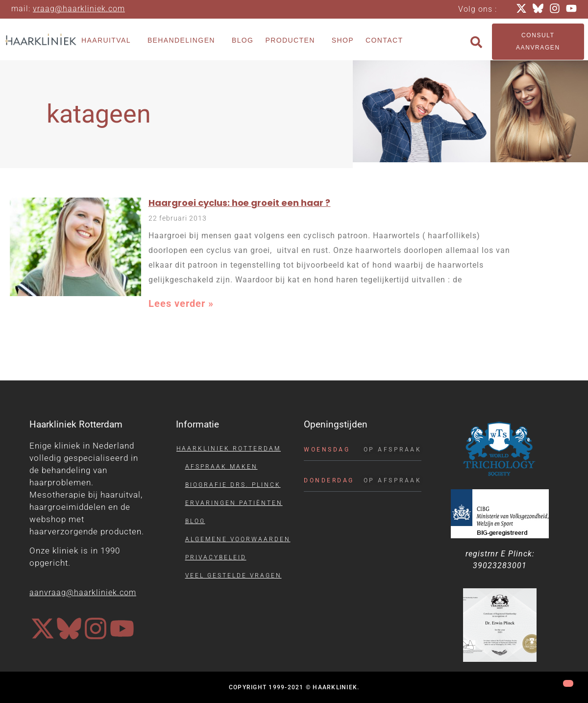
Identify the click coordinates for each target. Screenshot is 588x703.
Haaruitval (109, 41)
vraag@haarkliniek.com (79, 9)
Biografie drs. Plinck (233, 485)
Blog (243, 40)
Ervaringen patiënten (234, 503)
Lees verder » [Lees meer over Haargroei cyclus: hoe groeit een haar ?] (181, 303)
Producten (292, 41)
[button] (476, 42)
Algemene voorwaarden (238, 539)
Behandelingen (184, 41)
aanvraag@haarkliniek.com (83, 592)
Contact (384, 40)
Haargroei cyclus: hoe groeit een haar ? (239, 203)
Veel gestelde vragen (233, 576)
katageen (99, 114)
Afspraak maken (221, 467)
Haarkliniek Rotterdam (229, 449)
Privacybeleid (216, 557)
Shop (343, 40)
